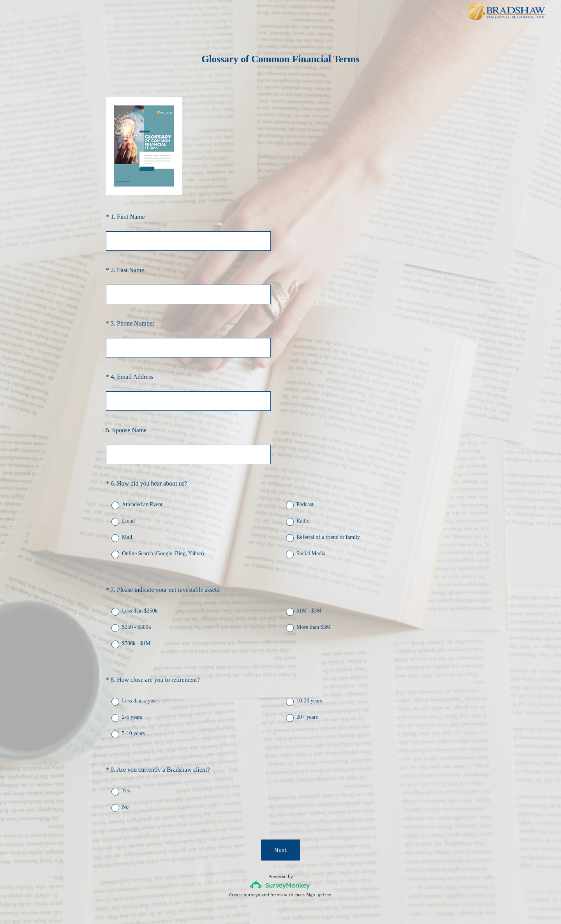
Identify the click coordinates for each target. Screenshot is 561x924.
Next (281, 822)
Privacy (264, 905)
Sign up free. (319, 867)
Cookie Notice (291, 905)
